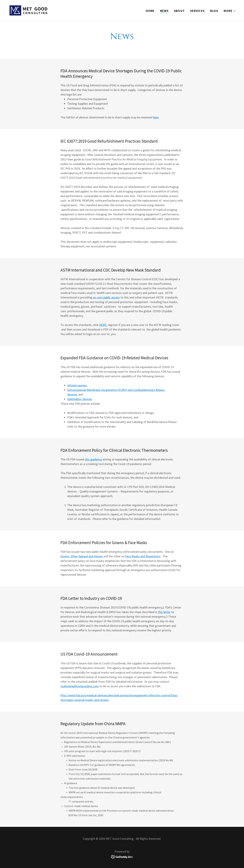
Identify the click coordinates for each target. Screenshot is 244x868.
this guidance (93, 459)
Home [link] (150, 11)
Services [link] (197, 11)
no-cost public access (106, 297)
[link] (28, 10)
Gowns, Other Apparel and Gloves (82, 556)
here (156, 117)
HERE (103, 325)
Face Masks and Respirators (143, 556)
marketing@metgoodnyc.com (80, 686)
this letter (164, 612)
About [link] (179, 11)
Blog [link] (214, 11)
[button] (230, 11)
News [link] (164, 11)
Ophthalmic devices (80, 399)
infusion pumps (77, 385)
